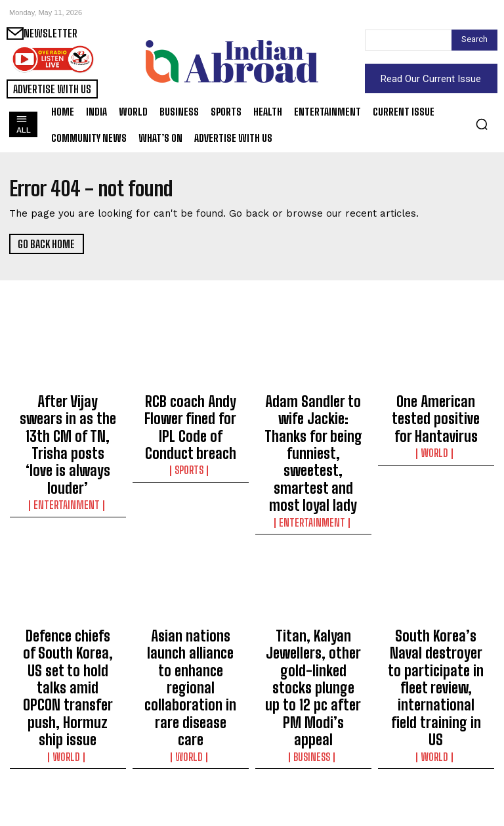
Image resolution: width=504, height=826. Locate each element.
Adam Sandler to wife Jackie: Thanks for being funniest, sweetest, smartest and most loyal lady (313, 422)
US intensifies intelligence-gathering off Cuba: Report (68, 758)
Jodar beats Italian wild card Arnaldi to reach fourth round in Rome (436, 758)
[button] (482, 124)
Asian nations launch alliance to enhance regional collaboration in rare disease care (190, 588)
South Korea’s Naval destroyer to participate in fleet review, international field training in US (436, 594)
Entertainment (68, 448)
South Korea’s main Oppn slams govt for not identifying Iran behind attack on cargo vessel (191, 764)
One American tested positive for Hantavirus (436, 410)
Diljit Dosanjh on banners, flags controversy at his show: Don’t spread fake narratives (313, 764)
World (436, 436)
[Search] (474, 40)
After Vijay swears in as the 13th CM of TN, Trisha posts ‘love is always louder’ (68, 416)
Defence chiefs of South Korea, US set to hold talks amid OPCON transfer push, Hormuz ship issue (68, 594)
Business (313, 631)
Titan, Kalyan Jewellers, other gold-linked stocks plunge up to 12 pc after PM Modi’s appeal (313, 594)
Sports (190, 436)
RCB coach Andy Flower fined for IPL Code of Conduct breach (191, 410)
